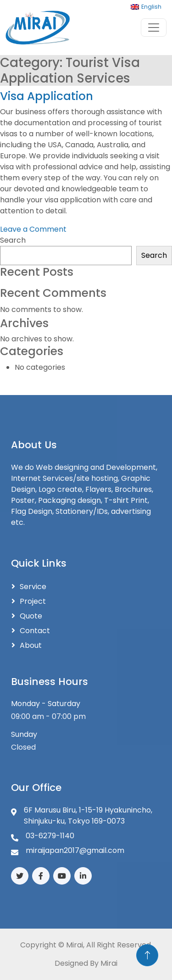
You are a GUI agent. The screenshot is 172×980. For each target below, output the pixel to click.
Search (13, 240)
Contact (35, 631)
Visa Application (47, 96)
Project (33, 601)
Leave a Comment (33, 229)
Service (33, 587)
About (31, 645)
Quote (31, 616)
